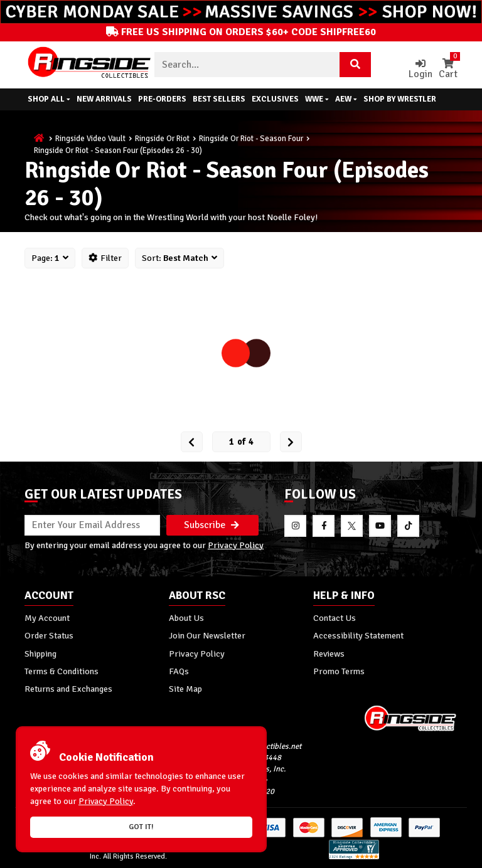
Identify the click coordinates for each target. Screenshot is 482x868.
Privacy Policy (236, 545)
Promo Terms (339, 671)
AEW (346, 99)
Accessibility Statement (358, 635)
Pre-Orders (162, 99)
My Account (47, 618)
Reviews (329, 654)
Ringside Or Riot (162, 139)
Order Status (49, 635)
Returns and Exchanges (68, 689)
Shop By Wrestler (400, 99)
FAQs (179, 671)
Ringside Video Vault (90, 139)
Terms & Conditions (62, 671)
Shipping (40, 654)
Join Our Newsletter (207, 635)
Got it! (141, 827)
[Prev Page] (192, 442)
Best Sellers (219, 99)
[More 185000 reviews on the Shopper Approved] (354, 857)
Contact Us (335, 618)
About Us (186, 618)
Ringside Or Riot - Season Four (251, 139)
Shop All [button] (49, 99)
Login (420, 69)
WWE (317, 99)
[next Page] (291, 442)
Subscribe (212, 525)
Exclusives (275, 99)
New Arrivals (104, 99)
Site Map (185, 689)
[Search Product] (355, 65)
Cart (448, 69)
